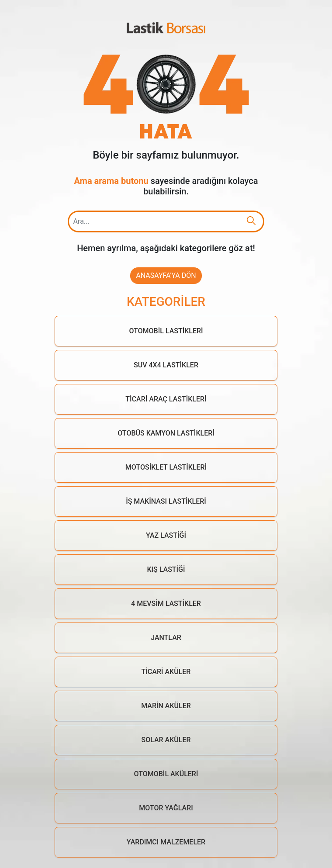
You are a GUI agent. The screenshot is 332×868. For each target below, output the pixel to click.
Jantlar (166, 638)
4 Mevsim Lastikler (166, 603)
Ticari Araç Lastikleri (166, 399)
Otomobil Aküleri (166, 774)
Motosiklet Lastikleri (166, 467)
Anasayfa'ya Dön (166, 275)
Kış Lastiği (166, 569)
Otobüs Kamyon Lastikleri (166, 433)
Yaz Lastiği (166, 535)
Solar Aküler (166, 740)
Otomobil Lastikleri (166, 331)
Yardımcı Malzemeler (166, 842)
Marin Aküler (166, 706)
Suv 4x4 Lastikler (166, 365)
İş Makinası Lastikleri (166, 501)
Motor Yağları (166, 808)
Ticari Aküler (166, 672)
